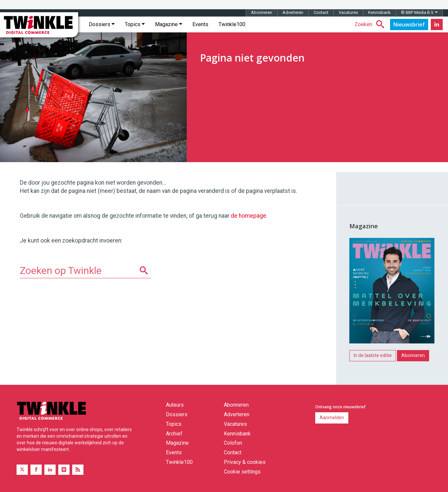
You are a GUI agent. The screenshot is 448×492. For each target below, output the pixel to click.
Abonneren (262, 12)
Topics (135, 24)
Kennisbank (379, 12)
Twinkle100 (232, 24)
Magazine (169, 24)
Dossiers (102, 24)
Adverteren (293, 12)
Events (200, 24)
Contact (321, 12)
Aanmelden (332, 418)
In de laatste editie (373, 355)
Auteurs (175, 405)
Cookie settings (242, 472)
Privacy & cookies (245, 462)
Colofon (233, 443)
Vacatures (348, 12)
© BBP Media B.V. (419, 12)
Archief (174, 434)
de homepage (249, 216)
